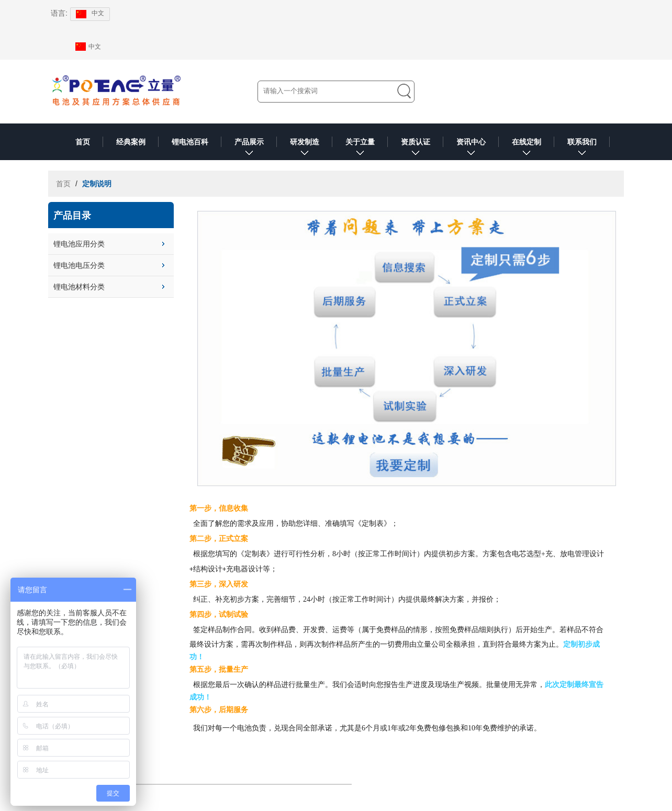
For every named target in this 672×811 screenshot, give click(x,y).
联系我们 (582, 149)
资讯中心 (471, 149)
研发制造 (305, 149)
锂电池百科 (190, 142)
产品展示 (249, 149)
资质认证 (416, 149)
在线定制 (527, 149)
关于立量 (360, 149)
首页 (83, 142)
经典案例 (131, 142)
